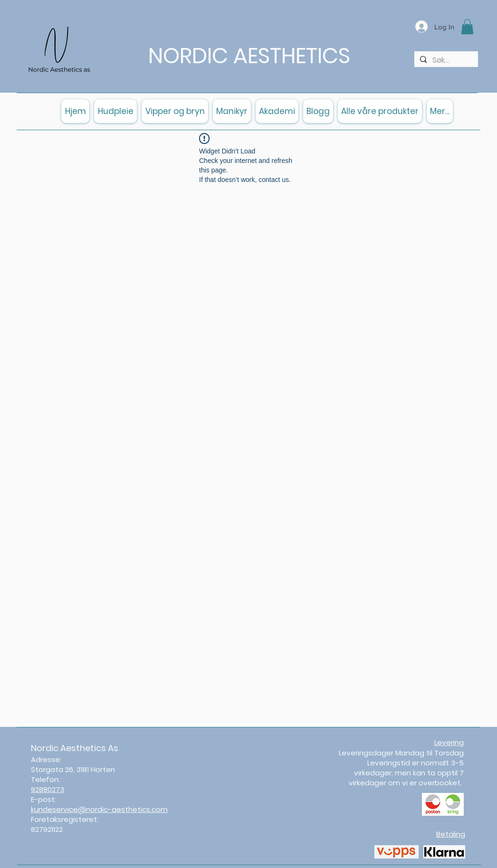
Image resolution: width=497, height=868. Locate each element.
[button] (467, 27)
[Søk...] (445, 60)
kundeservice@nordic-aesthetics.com (99, 809)
